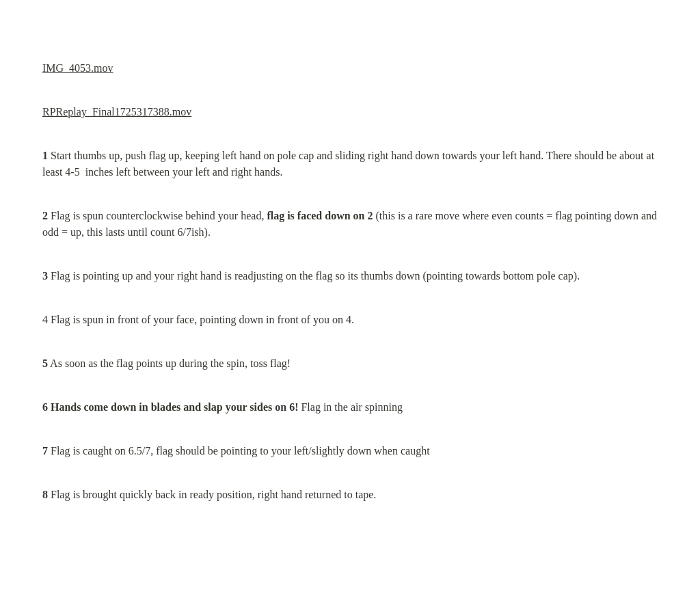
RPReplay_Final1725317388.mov (117, 112)
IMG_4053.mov (78, 68)
